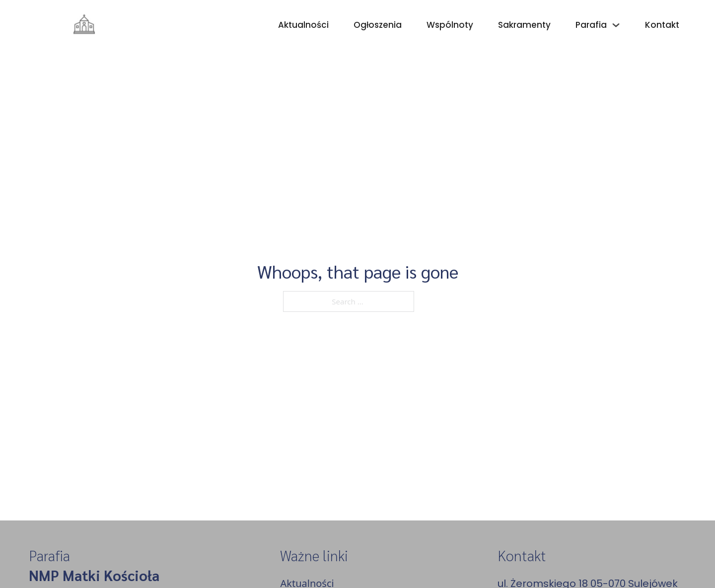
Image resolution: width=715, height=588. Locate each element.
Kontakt (662, 25)
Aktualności (303, 25)
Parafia (591, 25)
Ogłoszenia (378, 25)
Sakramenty (524, 25)
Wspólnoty (450, 25)
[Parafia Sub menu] (616, 25)
